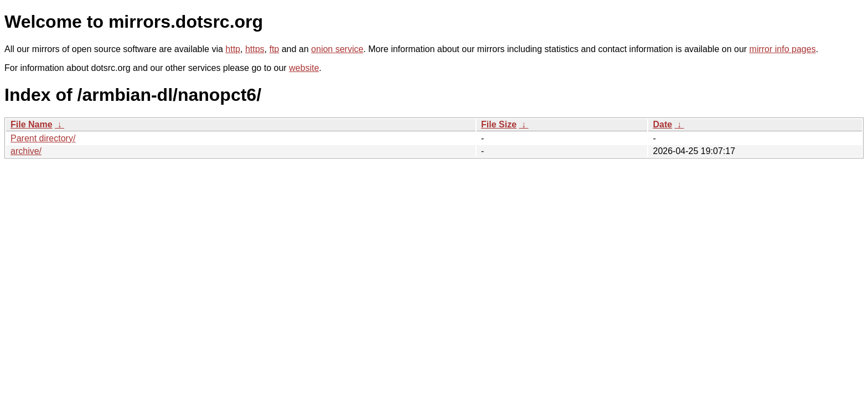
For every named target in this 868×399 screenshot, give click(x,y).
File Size (499, 124)
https (255, 49)
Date (662, 124)
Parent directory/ (43, 138)
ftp (274, 49)
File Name (32, 124)
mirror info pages (783, 49)
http (233, 49)
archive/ (26, 151)
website (304, 68)
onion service (337, 49)
